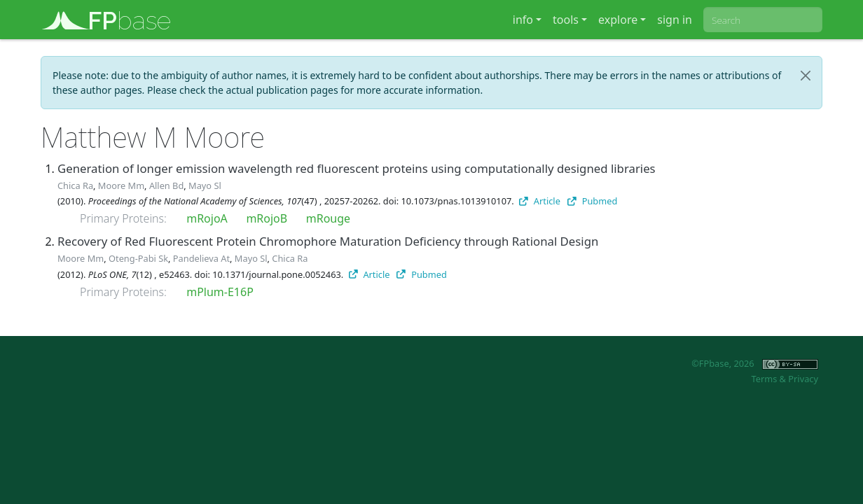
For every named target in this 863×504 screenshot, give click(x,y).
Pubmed (592, 201)
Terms (764, 379)
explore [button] (618, 20)
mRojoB (267, 218)
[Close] (806, 76)
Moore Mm (121, 185)
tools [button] (566, 20)
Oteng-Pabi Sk (138, 258)
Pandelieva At (201, 258)
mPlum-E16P (220, 292)
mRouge (328, 218)
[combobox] (763, 20)
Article (540, 201)
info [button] (523, 20)
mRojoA (207, 218)
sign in (675, 20)
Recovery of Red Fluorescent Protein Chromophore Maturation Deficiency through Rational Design (328, 241)
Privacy (803, 379)
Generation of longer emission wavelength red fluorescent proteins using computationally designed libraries (357, 168)
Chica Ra (75, 185)
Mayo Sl (205, 185)
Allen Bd (166, 185)
